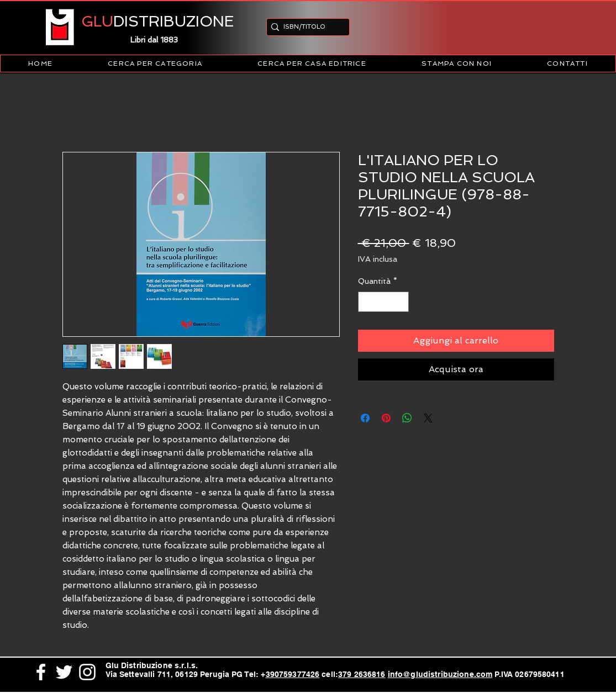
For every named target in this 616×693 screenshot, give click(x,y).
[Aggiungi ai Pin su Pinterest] (386, 418)
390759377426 (293, 674)
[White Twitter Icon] (64, 672)
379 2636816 (362, 674)
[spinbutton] (383, 302)
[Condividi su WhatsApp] (407, 418)
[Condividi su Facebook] (365, 418)
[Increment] (400, 302)
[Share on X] (428, 418)
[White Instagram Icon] (87, 672)
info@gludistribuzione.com (440, 674)
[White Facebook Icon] (41, 672)
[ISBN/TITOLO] (305, 27)
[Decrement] (367, 302)
